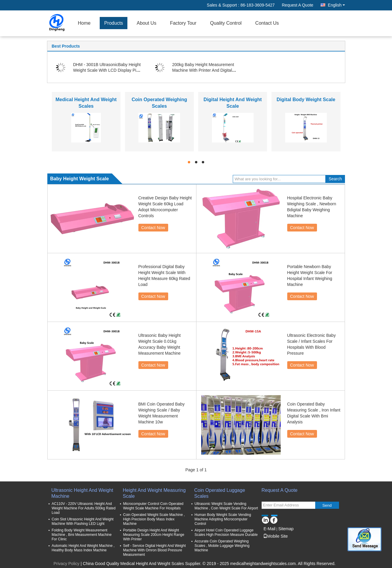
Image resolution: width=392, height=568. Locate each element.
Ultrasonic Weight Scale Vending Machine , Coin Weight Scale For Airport (226, 506)
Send (327, 505)
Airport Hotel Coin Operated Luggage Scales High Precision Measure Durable (226, 532)
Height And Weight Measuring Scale (154, 493)
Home (84, 23)
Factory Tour (183, 23)
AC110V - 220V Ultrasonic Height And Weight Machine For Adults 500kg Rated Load (84, 508)
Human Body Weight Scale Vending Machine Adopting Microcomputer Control (223, 519)
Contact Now (153, 228)
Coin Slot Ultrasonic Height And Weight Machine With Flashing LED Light (83, 521)
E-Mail (270, 529)
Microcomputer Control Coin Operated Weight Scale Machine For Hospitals (153, 506)
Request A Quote (298, 5)
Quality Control (226, 23)
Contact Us (267, 23)
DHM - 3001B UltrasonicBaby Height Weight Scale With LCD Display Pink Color (107, 70)
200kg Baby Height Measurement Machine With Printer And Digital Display (203, 70)
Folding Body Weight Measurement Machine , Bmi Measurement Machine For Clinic (82, 535)
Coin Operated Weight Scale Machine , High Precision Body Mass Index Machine (154, 519)
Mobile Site (275, 536)
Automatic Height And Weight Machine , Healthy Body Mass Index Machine (83, 548)
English (336, 5)
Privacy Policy (67, 564)
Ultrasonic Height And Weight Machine (82, 493)
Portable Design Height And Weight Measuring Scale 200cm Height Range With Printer (154, 535)
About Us (146, 23)
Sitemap (286, 529)
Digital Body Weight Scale (306, 100)
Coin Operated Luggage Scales (220, 493)
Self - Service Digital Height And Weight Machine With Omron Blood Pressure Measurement (155, 550)
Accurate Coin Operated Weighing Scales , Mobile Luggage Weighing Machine (222, 546)
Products (114, 23)
